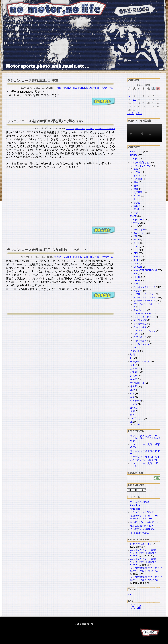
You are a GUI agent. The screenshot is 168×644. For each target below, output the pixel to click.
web (132, 393)
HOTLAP (138, 257)
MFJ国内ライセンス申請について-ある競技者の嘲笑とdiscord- (145, 553)
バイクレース (137, 220)
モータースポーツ (140, 361)
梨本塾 (137, 209)
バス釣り (135, 372)
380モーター (140, 233)
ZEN (136, 284)
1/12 (136, 226)
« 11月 (130, 113)
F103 (136, 253)
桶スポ (137, 206)
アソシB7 (90, 128)
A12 (135, 236)
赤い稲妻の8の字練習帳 (143, 529)
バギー (137, 334)
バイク (134, 159)
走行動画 (138, 192)
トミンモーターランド (142, 512)
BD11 (136, 243)
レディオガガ (140, 341)
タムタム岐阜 (140, 327)
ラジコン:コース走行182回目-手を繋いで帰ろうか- (45, 121)
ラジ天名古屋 (140, 337)
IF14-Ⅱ (137, 260)
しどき (137, 172)
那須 (136, 182)
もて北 (137, 199)
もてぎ (137, 196)
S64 (135, 273)
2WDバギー (80, 128)
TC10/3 (89, 88)
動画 (133, 354)
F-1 (132, 358)
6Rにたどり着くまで (141, 544)
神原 (136, 189)
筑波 (136, 169)
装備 (133, 411)
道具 (133, 415)
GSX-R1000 (136, 152)
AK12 (136, 240)
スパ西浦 (138, 179)
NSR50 (134, 155)
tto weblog (135, 505)
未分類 (134, 386)
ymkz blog (135, 509)
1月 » (139, 113)
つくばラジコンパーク (144, 287)
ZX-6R (133, 216)
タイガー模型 (140, 324)
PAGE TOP (149, 633)
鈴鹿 (136, 213)
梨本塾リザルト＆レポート (144, 522)
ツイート (132, 594)
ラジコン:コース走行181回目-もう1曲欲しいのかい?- (47, 250)
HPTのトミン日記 (140, 502)
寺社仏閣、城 (137, 383)
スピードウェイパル (143, 314)
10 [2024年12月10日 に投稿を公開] (134, 99)
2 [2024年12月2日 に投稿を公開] (129, 96)
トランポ (135, 351)
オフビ (137, 203)
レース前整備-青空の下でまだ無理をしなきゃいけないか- (146, 570)
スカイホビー (140, 310)
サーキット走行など (141, 166)
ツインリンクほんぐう (144, 330)
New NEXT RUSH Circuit (74, 88)
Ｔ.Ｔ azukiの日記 (139, 533)
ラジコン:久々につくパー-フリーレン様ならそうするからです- (145, 438)
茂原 (136, 186)
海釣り (134, 376)
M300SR (138, 267)
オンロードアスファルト (104, 88)
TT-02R (137, 280)
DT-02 (136, 246)
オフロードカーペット (105, 128)
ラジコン (58, 88)
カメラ (134, 369)
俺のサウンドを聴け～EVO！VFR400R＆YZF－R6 (146, 517)
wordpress (135, 401)
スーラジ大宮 (140, 320)
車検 (133, 390)
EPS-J (137, 250)
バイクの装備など (140, 162)
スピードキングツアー (144, 317)
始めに (134, 379)
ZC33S (137, 425)
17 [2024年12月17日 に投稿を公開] (134, 103)
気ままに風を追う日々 (142, 526)
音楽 (133, 365)
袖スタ (137, 347)
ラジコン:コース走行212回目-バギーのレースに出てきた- (146, 458)
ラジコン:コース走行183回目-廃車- (33, 81)
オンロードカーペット (144, 301)
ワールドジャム (141, 344)
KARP (136, 263)
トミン (137, 175)
